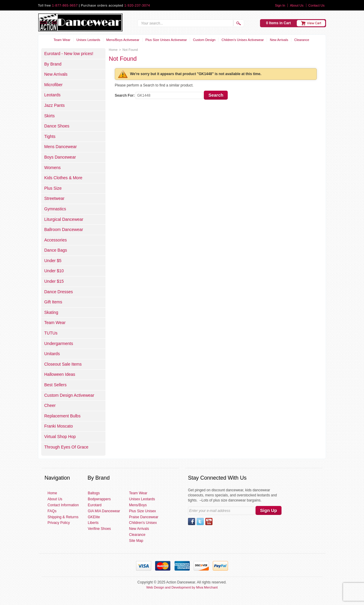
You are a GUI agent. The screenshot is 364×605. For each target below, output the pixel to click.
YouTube (209, 522)
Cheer (50, 405)
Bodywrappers (99, 499)
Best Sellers (55, 385)
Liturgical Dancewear (64, 219)
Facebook (192, 522)
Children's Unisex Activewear (243, 40)
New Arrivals (279, 40)
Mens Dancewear (61, 147)
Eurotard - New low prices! (69, 54)
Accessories (55, 240)
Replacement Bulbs (62, 416)
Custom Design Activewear (69, 395)
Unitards (52, 354)
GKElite (94, 517)
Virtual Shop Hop (60, 437)
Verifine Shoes (99, 529)
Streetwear (54, 198)
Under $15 (54, 281)
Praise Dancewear (144, 517)
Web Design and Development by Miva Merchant (182, 587)
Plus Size (53, 188)
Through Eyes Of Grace (66, 447)
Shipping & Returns (63, 517)
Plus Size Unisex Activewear (166, 40)
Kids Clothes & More (63, 178)
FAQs (52, 511)
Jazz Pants (54, 105)
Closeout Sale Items (63, 364)
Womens (52, 168)
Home (113, 50)
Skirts (49, 116)
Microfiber (53, 85)
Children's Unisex (143, 523)
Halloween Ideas (60, 374)
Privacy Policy (59, 523)
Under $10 (54, 271)
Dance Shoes (57, 126)
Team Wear (62, 40)
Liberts (93, 523)
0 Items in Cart (278, 23)
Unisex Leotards (88, 40)
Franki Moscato (59, 426)
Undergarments (59, 343)
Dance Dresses (59, 292)
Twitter (200, 522)
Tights (50, 136)
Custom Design (204, 40)
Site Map (136, 541)
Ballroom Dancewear (64, 229)
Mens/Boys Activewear (123, 40)
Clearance (302, 40)
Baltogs (94, 493)
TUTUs (51, 333)
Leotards (52, 95)
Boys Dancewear (60, 157)
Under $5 (53, 261)
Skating (51, 312)
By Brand (53, 64)
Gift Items (53, 302)
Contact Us (316, 5)
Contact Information (63, 505)
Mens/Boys (138, 505)
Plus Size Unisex (143, 511)
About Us (297, 5)
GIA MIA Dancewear (104, 511)
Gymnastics (55, 209)
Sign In (280, 5)
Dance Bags (56, 250)
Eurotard (95, 505)
